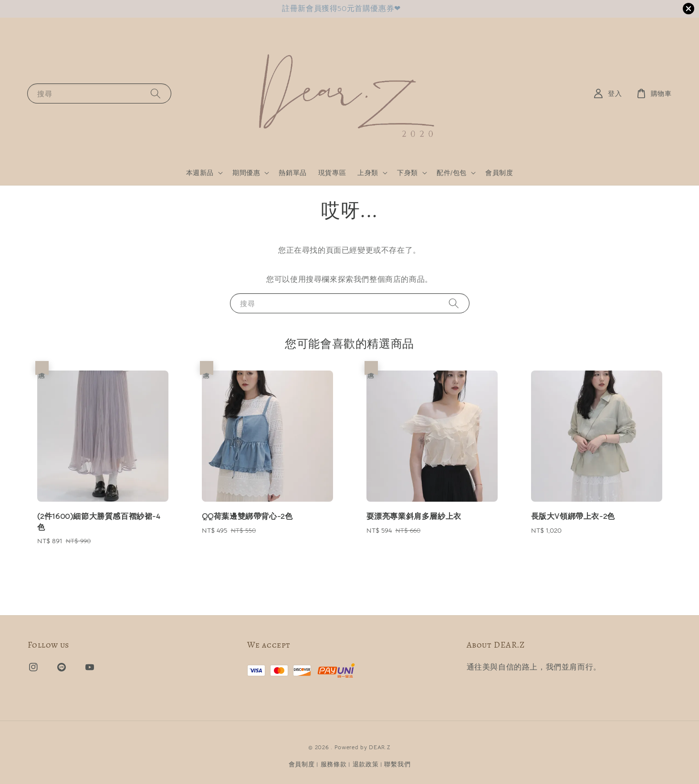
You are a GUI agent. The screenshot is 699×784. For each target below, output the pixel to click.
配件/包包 (452, 173)
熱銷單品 (292, 173)
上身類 (368, 173)
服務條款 (334, 764)
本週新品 (200, 173)
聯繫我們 (397, 764)
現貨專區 (332, 173)
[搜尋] (156, 93)
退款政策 (366, 764)
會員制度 (499, 173)
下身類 (407, 173)
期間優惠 (246, 173)
